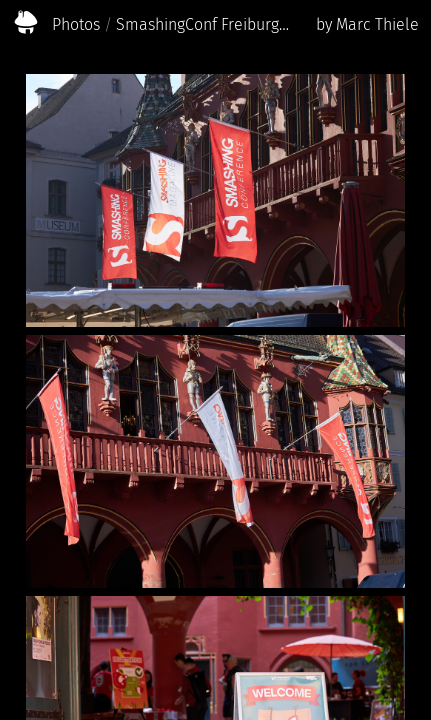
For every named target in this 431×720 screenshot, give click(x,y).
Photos (76, 24)
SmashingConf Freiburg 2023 (204, 24)
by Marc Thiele (367, 24)
